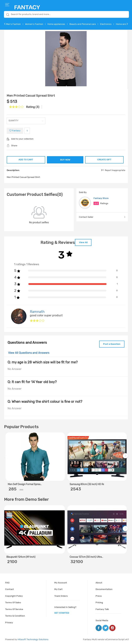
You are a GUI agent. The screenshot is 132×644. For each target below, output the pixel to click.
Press (99, 595)
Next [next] (126, 457)
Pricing (99, 602)
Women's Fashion (34, 24)
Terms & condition (15, 615)
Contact (10, 589)
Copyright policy (14, 595)
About (99, 582)
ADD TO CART (26, 159)
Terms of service (14, 609)
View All (83, 242)
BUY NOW (65, 160)
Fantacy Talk (102, 609)
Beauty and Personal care (83, 24)
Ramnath (37, 311)
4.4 (96, 203)
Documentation (104, 589)
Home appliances (56, 24)
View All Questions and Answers (29, 352)
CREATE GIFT (105, 159)
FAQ (7, 582)
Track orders (61, 595)
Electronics (106, 24)
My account (61, 582)
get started (62, 612)
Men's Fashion (13, 24)
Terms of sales (13, 602)
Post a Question (111, 343)
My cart (58, 589)
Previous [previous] (7, 457)
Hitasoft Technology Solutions (33, 639)
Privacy (9, 622)
